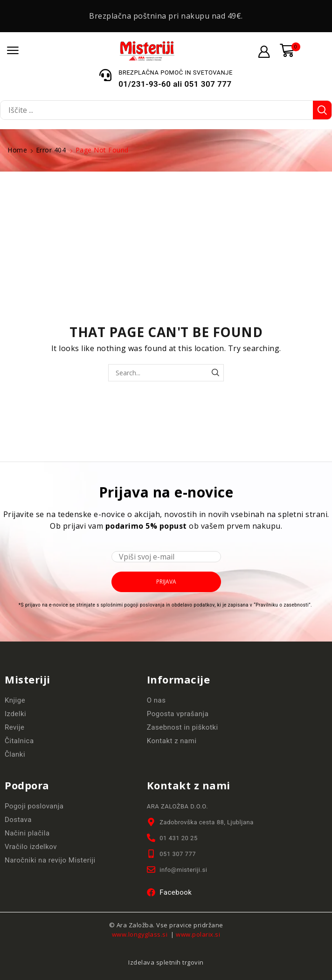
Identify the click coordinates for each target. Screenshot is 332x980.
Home (17, 150)
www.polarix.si (198, 934)
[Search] (322, 110)
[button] (13, 51)
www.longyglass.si (141, 934)
